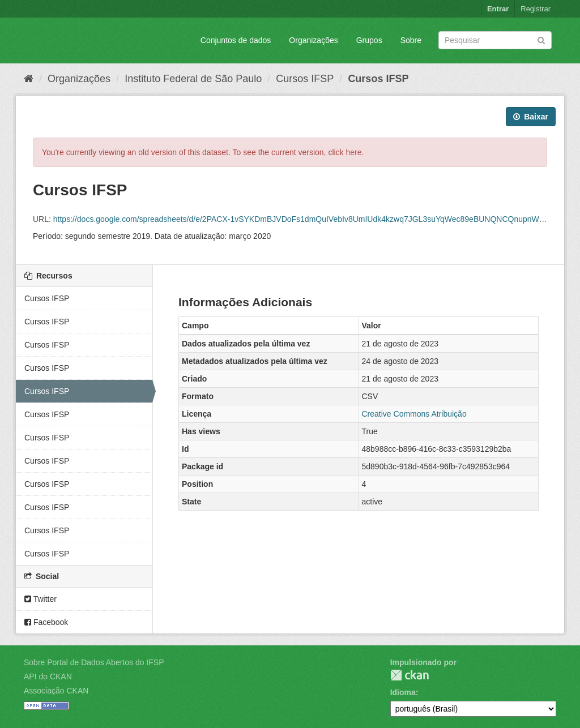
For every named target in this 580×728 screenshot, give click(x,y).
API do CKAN (48, 676)
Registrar (536, 9)
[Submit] (541, 39)
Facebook (46, 622)
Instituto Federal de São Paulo (193, 79)
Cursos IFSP (305, 79)
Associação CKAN (56, 691)
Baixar (531, 117)
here (354, 152)
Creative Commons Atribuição (414, 414)
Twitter (40, 599)
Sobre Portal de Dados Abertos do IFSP (94, 662)
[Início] (29, 79)
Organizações (313, 40)
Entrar (498, 9)
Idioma (403, 692)
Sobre (411, 40)
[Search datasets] (495, 40)
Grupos (369, 40)
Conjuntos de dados (236, 40)
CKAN (410, 675)
